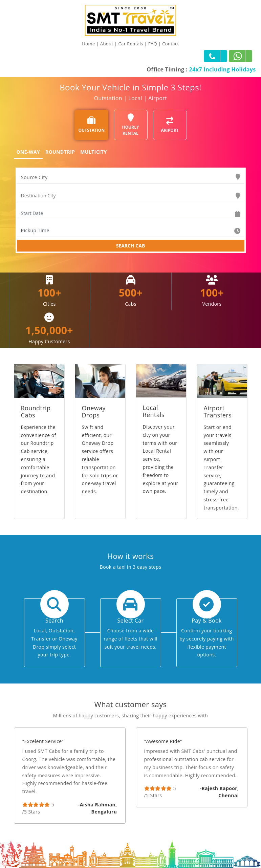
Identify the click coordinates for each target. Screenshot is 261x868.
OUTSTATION (92, 125)
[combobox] (130, 177)
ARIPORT (170, 125)
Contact (171, 44)
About (107, 44)
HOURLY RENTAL (131, 125)
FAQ (153, 44)
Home (88, 44)
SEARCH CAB (131, 246)
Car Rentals (131, 44)
